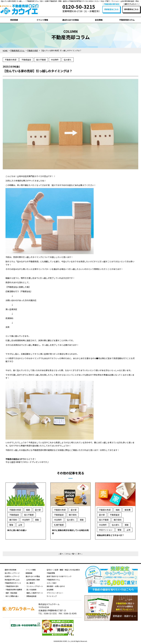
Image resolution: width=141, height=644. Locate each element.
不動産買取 (51, 573)
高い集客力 (31, 583)
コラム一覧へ (70, 554)
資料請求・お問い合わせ (56, 586)
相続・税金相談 (11, 593)
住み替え (68, 60)
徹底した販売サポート (35, 593)
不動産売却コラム (127, 20)
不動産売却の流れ (12, 586)
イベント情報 (42, 20)
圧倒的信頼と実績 (33, 580)
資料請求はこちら (131, 9)
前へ (62, 554)
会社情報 (99, 20)
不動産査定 (26, 60)
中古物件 (55, 60)
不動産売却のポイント (13, 583)
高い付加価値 (31, 590)
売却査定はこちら (111, 9)
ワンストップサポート (35, 586)
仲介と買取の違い (12, 596)
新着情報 (29, 573)
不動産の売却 (11, 60)
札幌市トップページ (12, 576)
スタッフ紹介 (52, 583)
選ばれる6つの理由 (70, 20)
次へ (79, 554)
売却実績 (14, 20)
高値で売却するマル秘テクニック (59, 576)
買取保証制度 (31, 596)
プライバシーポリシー (55, 593)
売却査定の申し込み (12, 580)
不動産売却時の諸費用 (14, 590)
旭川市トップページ (12, 573)
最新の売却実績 (10, 570)
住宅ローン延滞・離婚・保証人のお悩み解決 (63, 570)
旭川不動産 (41, 60)
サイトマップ (52, 596)
